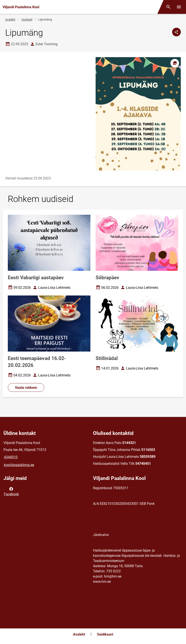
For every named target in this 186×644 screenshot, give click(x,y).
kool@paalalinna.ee (19, 465)
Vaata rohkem (26, 388)
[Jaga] (176, 32)
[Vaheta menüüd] (179, 7)
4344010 (11, 457)
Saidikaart (105, 634)
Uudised (27, 19)
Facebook (11, 491)
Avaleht (10, 19)
